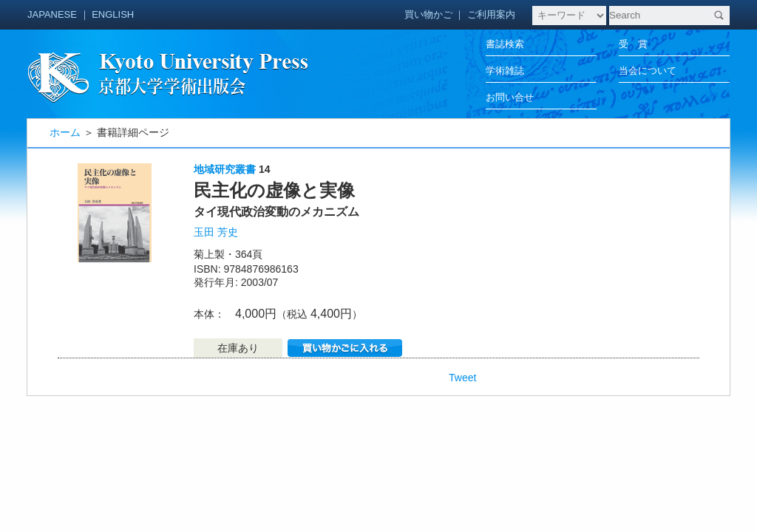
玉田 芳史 (216, 232)
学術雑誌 (505, 71)
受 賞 (633, 44)
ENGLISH (113, 14)
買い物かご (428, 14)
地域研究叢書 (225, 169)
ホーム (65, 132)
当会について (648, 71)
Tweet (462, 378)
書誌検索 (505, 44)
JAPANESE (52, 14)
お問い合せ (510, 97)
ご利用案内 (491, 14)
